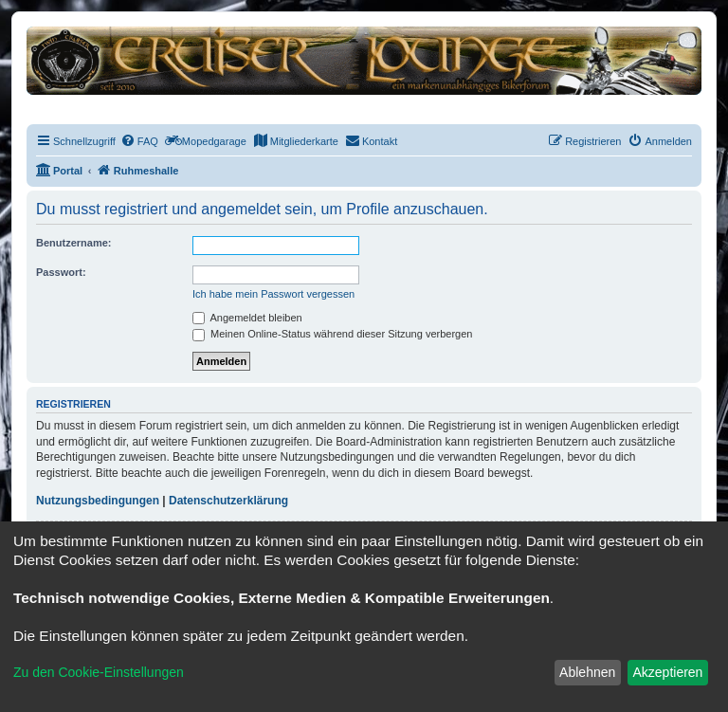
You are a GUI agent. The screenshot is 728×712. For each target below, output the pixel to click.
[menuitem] (139, 141)
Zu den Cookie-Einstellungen (99, 672)
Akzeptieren (667, 672)
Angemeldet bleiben (247, 318)
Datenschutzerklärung (228, 501)
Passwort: (61, 272)
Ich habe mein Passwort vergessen (273, 294)
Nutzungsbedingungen (98, 501)
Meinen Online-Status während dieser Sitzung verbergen (332, 334)
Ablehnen (587, 672)
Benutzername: (73, 243)
